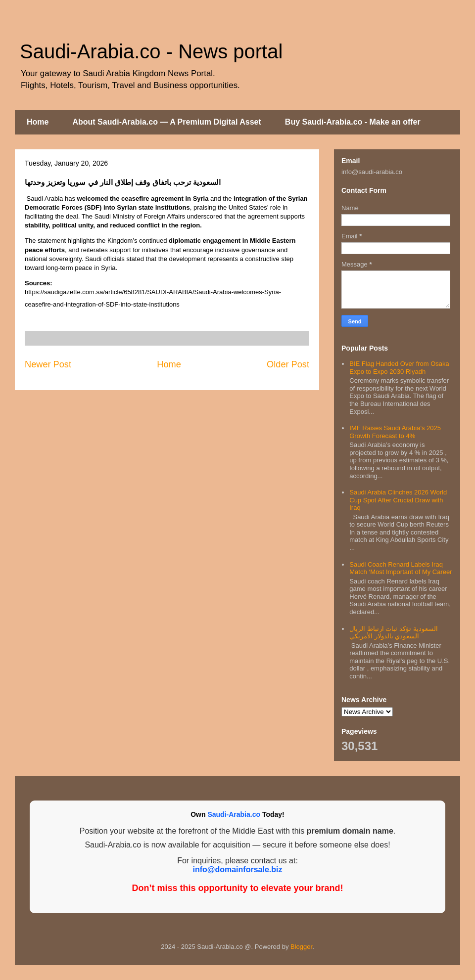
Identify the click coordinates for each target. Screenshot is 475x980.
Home (38, 122)
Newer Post (48, 364)
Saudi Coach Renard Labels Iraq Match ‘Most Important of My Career (401, 568)
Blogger (301, 947)
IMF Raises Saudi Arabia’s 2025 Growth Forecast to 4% (395, 432)
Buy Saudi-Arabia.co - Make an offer (353, 122)
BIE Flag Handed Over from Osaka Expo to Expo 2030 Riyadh (399, 368)
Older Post (288, 364)
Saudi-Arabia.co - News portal (151, 51)
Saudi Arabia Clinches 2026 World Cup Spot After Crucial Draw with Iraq (398, 500)
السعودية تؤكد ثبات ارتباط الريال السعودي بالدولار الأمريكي (393, 633)
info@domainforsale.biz (238, 869)
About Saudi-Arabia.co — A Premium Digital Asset (166, 122)
